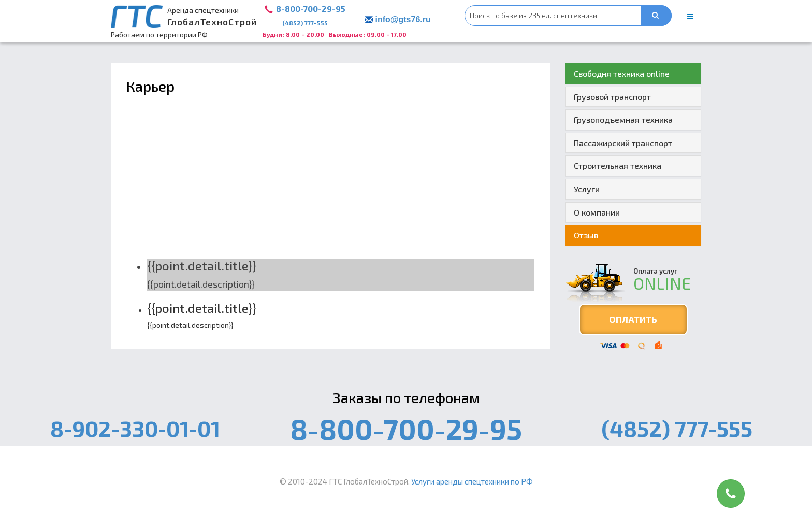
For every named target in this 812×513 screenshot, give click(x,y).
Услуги (587, 189)
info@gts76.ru (403, 19)
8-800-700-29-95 (311, 9)
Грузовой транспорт (612, 97)
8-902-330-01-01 (135, 428)
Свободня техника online (622, 73)
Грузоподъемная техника (623, 119)
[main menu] (690, 17)
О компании (597, 212)
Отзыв (586, 235)
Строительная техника (618, 166)
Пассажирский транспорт (623, 143)
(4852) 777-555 (305, 23)
